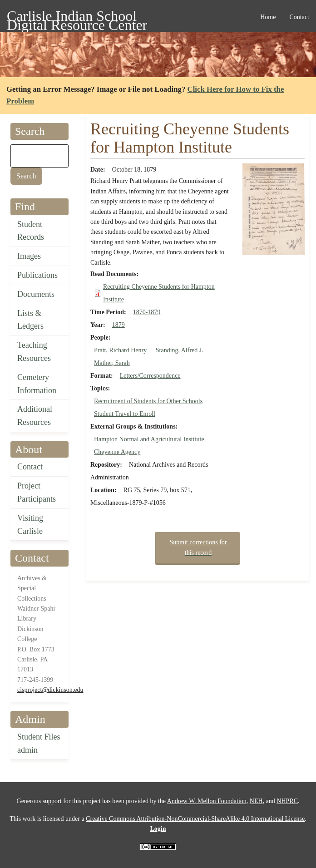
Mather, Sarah (112, 363)
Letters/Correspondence (150, 376)
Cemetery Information (37, 384)
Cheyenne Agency (117, 452)
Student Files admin (39, 743)
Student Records (31, 231)
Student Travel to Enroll (125, 414)
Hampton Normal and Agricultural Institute (149, 439)
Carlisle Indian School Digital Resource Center (77, 17)
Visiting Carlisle (30, 525)
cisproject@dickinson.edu (50, 690)
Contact (30, 467)
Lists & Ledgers (30, 320)
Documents (36, 294)
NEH (256, 801)
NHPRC (287, 801)
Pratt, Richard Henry (120, 350)
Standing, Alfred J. (180, 350)
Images (29, 256)
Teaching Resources (34, 352)
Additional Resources (35, 416)
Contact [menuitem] (299, 17)
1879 (118, 325)
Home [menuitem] (268, 17)
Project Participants (37, 492)
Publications (37, 275)
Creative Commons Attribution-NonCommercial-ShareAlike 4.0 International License (195, 819)
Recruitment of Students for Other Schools (148, 401)
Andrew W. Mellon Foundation (207, 801)
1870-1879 (147, 312)
